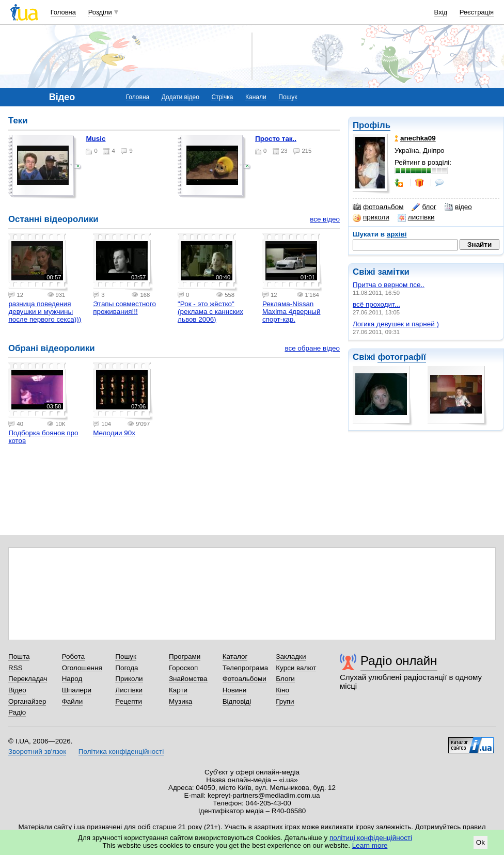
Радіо (17, 712)
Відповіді (237, 701)
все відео (325, 219)
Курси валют (296, 668)
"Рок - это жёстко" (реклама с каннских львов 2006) (210, 312)
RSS (15, 668)
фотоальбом (378, 207)
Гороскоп (183, 668)
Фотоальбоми (245, 679)
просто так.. (276, 139)
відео (458, 207)
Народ (72, 679)
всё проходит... (376, 304)
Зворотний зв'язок (37, 751)
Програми (185, 656)
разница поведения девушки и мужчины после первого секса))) (45, 312)
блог (424, 207)
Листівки (129, 690)
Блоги (285, 679)
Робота (73, 656)
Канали (256, 97)
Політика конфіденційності (121, 751)
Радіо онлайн (399, 661)
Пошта (19, 656)
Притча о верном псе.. (389, 285)
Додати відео (180, 97)
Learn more (370, 845)
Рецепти (129, 701)
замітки (393, 272)
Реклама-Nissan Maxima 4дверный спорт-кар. (292, 312)
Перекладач (28, 679)
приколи (371, 217)
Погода (127, 668)
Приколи (129, 679)
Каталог (235, 656)
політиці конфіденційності (371, 838)
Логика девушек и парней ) (396, 324)
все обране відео (312, 348)
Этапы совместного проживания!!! (124, 308)
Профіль (372, 125)
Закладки (291, 656)
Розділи (100, 12)
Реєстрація (477, 12)
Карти (178, 690)
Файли (73, 701)
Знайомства (188, 679)
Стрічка (222, 97)
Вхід (441, 12)
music (96, 139)
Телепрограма (246, 668)
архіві (397, 234)
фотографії (401, 357)
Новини (235, 690)
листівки (416, 217)
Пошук (288, 97)
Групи (285, 701)
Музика (180, 701)
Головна (63, 12)
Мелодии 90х (114, 433)
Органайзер (27, 701)
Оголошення (82, 668)
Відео (17, 690)
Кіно (282, 690)
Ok (481, 842)
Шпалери (77, 690)
